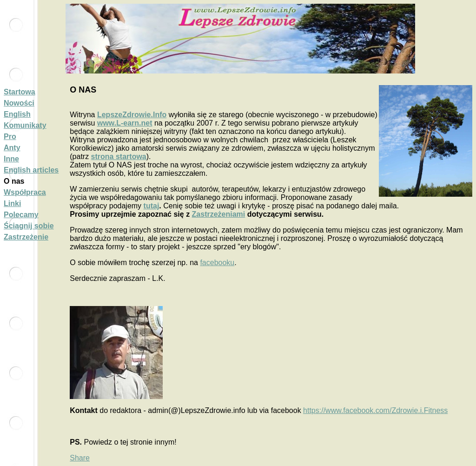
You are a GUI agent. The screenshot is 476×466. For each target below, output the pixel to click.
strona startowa (119, 156)
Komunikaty (25, 125)
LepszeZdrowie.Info (132, 115)
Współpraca (25, 192)
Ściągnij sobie (29, 226)
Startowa (20, 92)
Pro (10, 136)
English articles (31, 170)
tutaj (152, 206)
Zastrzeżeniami (219, 214)
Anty (12, 148)
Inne (11, 159)
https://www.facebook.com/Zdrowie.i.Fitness (375, 410)
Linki (12, 203)
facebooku (217, 263)
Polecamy (21, 215)
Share (80, 458)
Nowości (19, 103)
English (17, 114)
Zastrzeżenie (26, 237)
